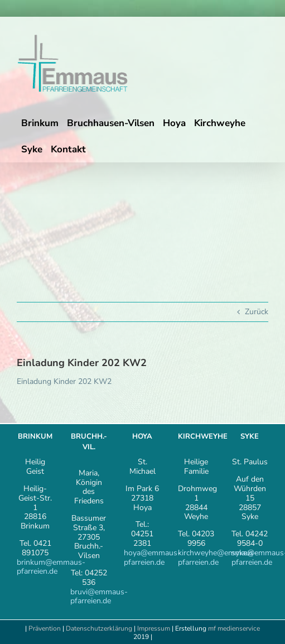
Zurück (257, 312)
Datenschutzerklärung (99, 628)
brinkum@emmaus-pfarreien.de (51, 567)
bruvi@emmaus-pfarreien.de (99, 597)
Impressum (154, 628)
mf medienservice (234, 628)
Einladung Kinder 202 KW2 (64, 381)
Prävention (45, 628)
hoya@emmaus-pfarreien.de (152, 558)
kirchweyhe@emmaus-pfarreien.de (218, 558)
